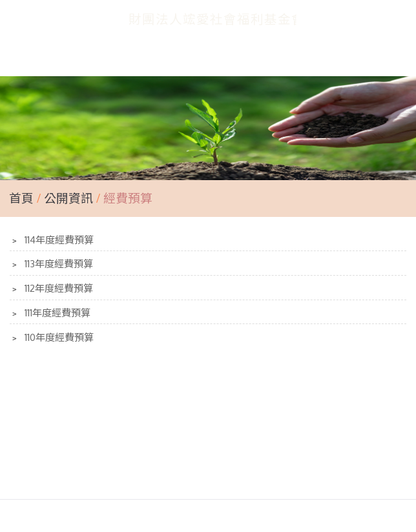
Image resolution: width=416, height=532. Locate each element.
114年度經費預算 (58, 240)
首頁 (21, 198)
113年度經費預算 (57, 264)
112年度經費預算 (57, 288)
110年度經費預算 (58, 337)
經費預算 (126, 198)
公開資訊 (70, 198)
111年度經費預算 (56, 313)
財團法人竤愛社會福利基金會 (217, 19)
